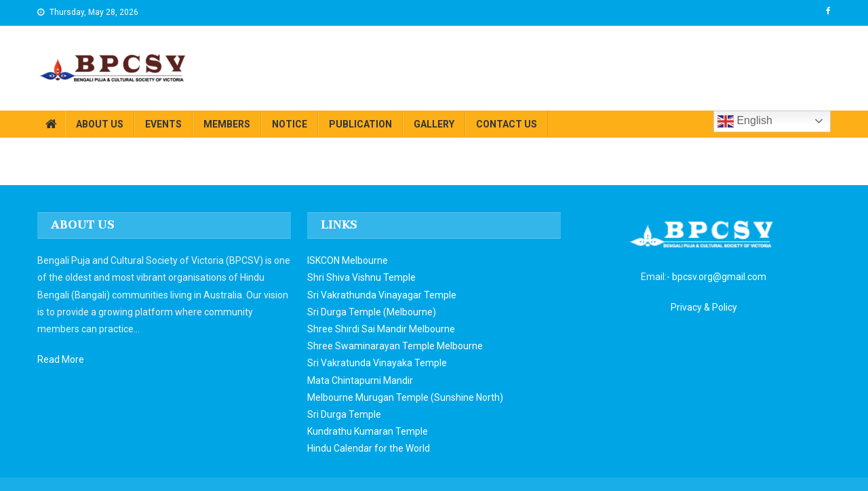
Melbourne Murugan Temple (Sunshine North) (405, 397)
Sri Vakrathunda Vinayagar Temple (382, 295)
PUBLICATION (360, 124)
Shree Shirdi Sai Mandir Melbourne (381, 329)
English (745, 121)
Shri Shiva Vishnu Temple (361, 277)
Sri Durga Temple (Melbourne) (372, 312)
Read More (61, 359)
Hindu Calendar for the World (369, 448)
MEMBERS (227, 124)
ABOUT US (100, 124)
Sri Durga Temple (344, 414)
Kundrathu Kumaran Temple (368, 431)
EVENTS (163, 124)
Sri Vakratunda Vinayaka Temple (377, 363)
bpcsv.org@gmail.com (719, 277)
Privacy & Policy (704, 307)
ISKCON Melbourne (348, 260)
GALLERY (434, 124)
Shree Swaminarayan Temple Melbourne (395, 346)
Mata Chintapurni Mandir (360, 380)
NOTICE (290, 124)
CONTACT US (507, 124)
